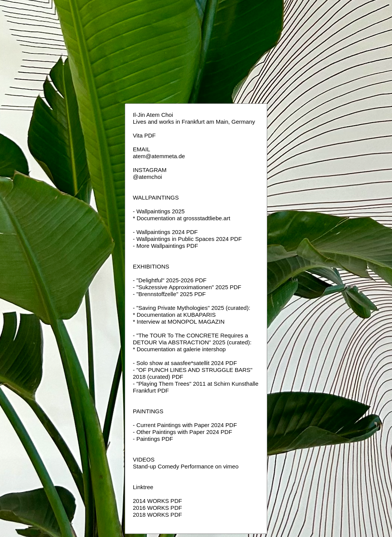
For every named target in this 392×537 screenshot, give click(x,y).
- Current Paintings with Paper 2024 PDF (185, 425)
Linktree (143, 487)
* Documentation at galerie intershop (179, 349)
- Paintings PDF (153, 439)
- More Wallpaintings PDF (165, 246)
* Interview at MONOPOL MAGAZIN (179, 322)
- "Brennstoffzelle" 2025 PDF (169, 294)
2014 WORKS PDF (157, 501)
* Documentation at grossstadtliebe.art (181, 218)
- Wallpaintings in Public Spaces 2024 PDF (187, 239)
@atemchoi (147, 177)
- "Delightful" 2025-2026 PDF (170, 280)
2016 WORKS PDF (157, 508)
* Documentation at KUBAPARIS (174, 315)
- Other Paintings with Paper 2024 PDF (182, 432)
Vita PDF (144, 135)
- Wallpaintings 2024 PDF (165, 232)
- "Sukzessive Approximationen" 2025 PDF (187, 287)
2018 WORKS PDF (157, 515)
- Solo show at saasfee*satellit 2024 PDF (185, 363)
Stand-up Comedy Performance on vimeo (186, 466)
